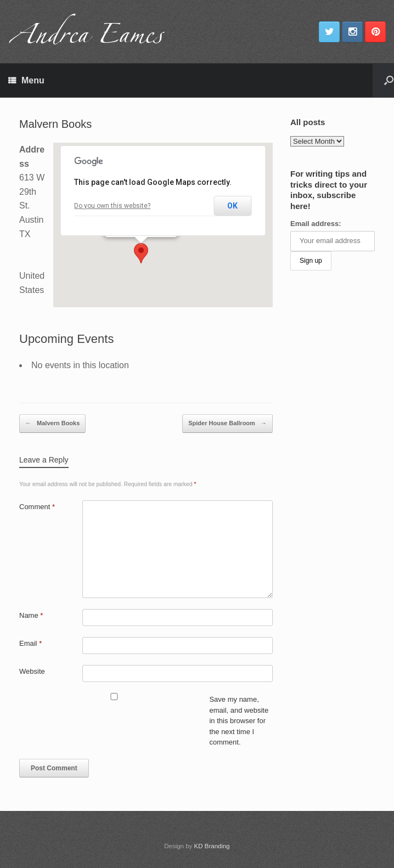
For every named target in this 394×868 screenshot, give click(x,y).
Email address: (316, 224)
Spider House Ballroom (227, 424)
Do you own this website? (112, 206)
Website (32, 671)
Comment (37, 507)
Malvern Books (52, 424)
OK (232, 206)
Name (31, 615)
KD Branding (212, 846)
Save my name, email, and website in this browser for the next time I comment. (239, 721)
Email (30, 643)
